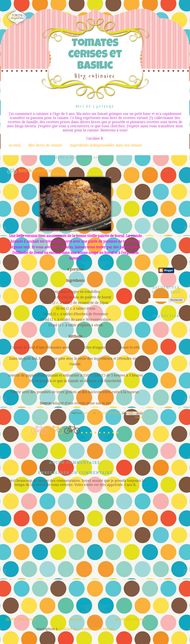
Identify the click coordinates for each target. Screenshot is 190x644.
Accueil (14, 145)
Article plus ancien (130, 619)
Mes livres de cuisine (45, 145)
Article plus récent (21, 619)
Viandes (139, 417)
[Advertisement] (75, 590)
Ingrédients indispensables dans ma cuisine (106, 145)
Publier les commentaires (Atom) (87, 629)
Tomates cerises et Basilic (95, 55)
